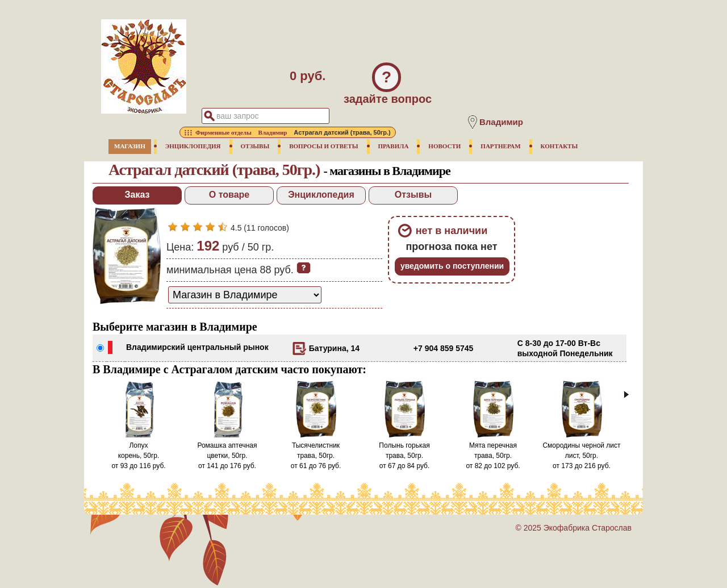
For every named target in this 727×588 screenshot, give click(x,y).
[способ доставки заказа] (245, 295)
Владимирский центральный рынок (197, 347)
